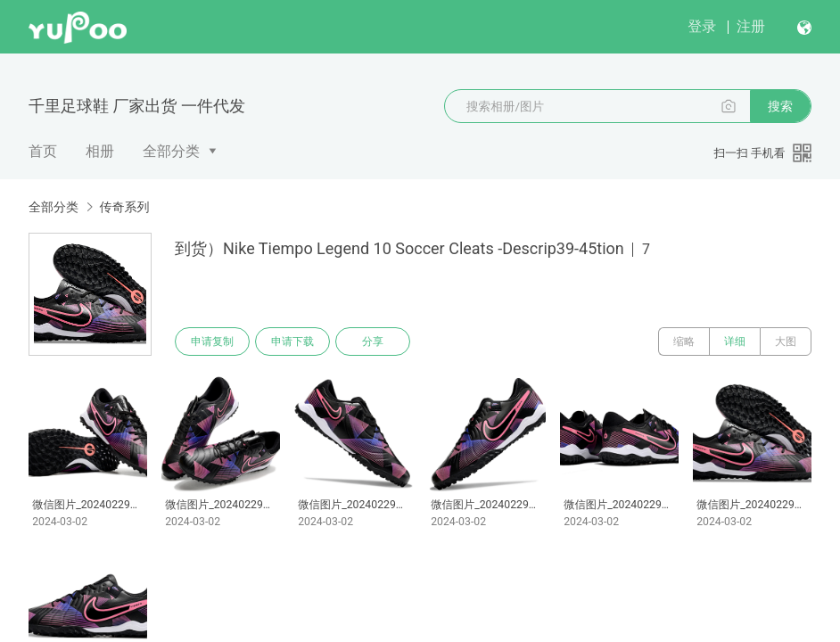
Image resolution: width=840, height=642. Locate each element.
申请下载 (292, 342)
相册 (100, 151)
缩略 (684, 342)
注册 (751, 26)
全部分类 (171, 151)
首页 (43, 151)
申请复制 (212, 342)
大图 (786, 342)
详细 (735, 342)
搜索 (780, 106)
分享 (373, 342)
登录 (702, 26)
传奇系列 (124, 207)
